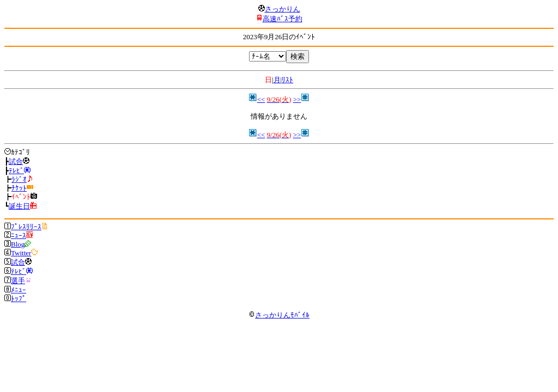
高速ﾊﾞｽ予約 (283, 19)
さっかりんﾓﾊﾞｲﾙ (279, 315)
